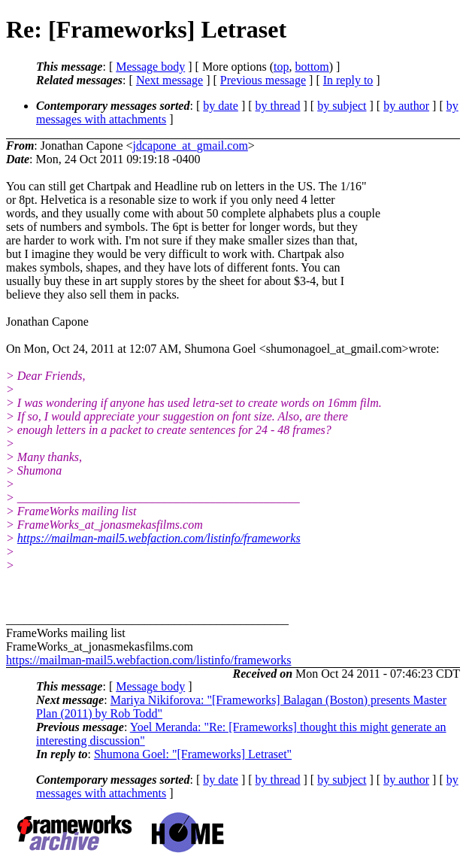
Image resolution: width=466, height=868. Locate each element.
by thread (278, 106)
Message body (150, 67)
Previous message (263, 80)
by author (406, 106)
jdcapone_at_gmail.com (191, 146)
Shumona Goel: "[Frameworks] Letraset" (193, 754)
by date (221, 106)
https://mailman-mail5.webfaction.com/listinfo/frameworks (159, 538)
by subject (342, 106)
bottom (312, 67)
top (281, 67)
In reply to (348, 80)
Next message (169, 80)
